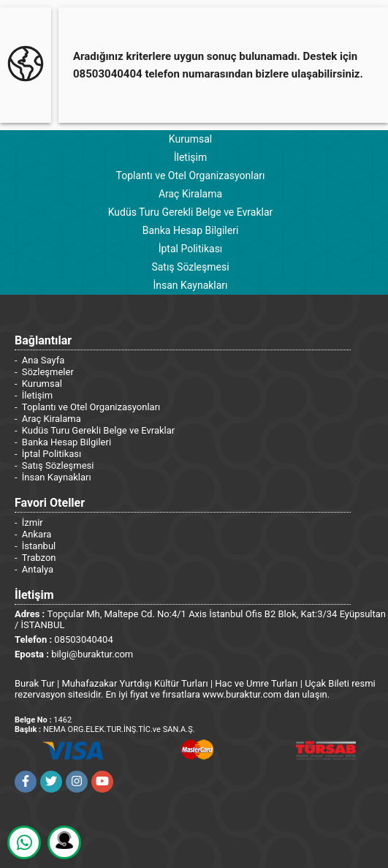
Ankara (37, 534)
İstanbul (39, 546)
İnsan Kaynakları (190, 285)
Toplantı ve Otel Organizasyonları (190, 176)
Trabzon (39, 558)
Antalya (38, 569)
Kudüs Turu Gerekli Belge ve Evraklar (191, 212)
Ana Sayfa (43, 360)
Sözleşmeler (48, 372)
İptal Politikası (191, 249)
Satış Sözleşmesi (190, 267)
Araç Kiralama (190, 194)
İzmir (33, 522)
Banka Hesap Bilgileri (191, 230)
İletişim (191, 157)
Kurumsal (190, 139)
